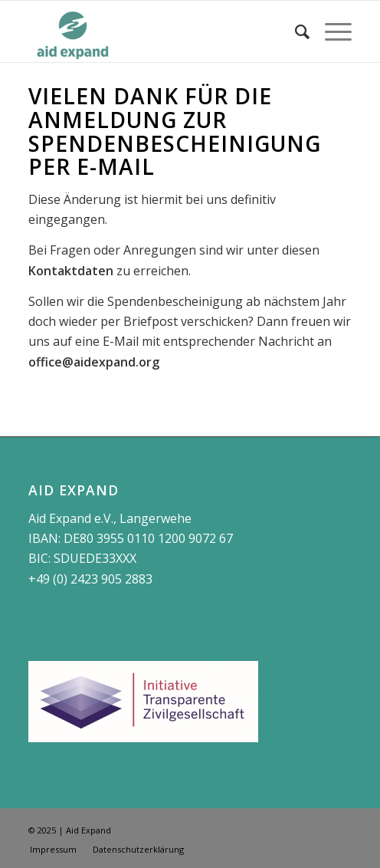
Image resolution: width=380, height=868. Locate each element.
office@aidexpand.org (94, 362)
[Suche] (295, 31)
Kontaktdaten (71, 271)
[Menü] (331, 31)
